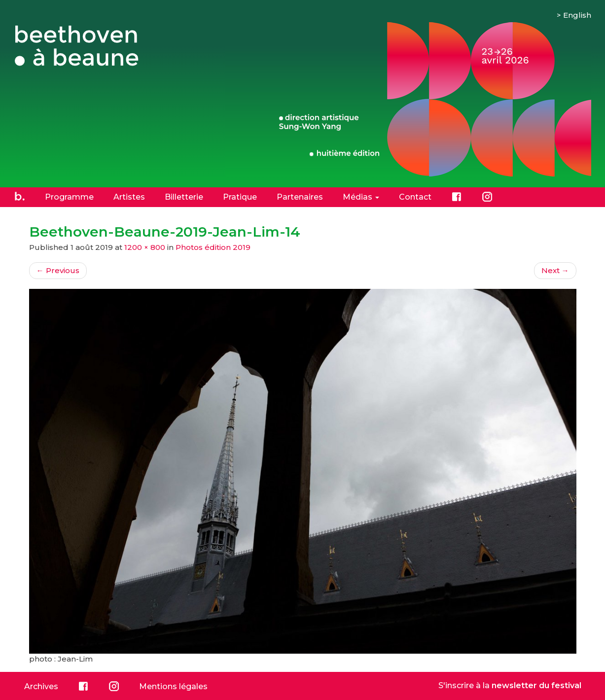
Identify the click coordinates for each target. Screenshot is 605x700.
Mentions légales (173, 686)
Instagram (487, 197)
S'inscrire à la (510, 685)
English (577, 15)
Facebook (457, 197)
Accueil (20, 197)
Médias (361, 197)
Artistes (129, 197)
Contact (415, 197)
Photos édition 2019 (213, 247)
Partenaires (300, 197)
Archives (41, 686)
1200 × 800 (145, 247)
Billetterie (184, 197)
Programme (69, 197)
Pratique (240, 197)
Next (555, 270)
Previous (58, 270)
